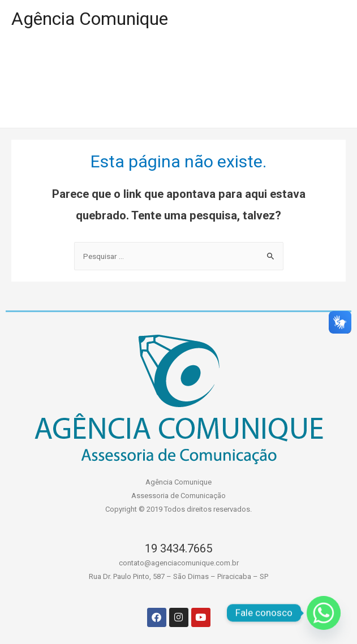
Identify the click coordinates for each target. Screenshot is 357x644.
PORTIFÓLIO (113, 60)
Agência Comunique (90, 19)
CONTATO (170, 105)
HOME (34, 60)
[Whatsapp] (324, 613)
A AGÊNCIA (206, 60)
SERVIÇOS (294, 60)
